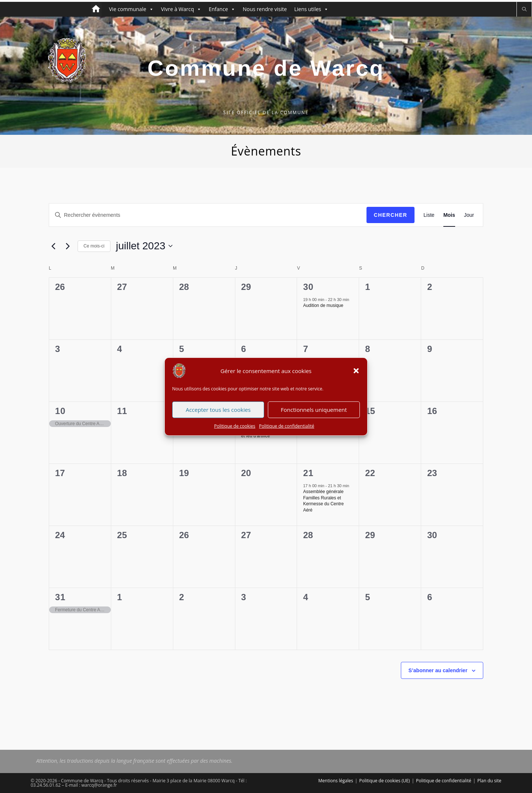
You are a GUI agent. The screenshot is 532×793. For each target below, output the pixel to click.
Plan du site (489, 781)
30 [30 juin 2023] (308, 287)
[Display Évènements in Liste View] (429, 215)
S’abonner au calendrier (438, 670)
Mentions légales (336, 781)
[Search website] (524, 9)
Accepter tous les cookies (218, 413)
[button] (356, 374)
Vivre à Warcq (181, 9)
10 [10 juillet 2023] (60, 411)
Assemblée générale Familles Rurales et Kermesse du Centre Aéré (323, 501)
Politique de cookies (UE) (384, 781)
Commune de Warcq (266, 68)
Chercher (391, 215)
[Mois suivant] (68, 246)
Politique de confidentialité (287, 429)
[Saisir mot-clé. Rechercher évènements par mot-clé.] (208, 215)
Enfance (222, 9)
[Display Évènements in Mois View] (449, 215)
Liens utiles (311, 9)
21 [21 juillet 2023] (308, 473)
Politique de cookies (235, 429)
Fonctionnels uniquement (314, 413)
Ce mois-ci (94, 246)
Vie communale (131, 9)
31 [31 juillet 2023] (60, 597)
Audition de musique (323, 305)
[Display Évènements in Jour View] (469, 215)
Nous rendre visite (265, 9)
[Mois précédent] (53, 246)
